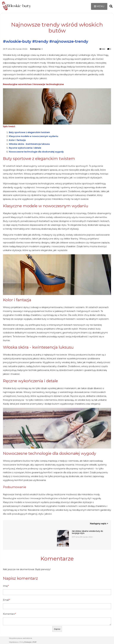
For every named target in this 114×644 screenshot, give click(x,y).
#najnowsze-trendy (69, 41)
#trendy (40, 41)
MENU (99, 6)
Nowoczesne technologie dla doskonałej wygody (36, 152)
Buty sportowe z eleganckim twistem (29, 132)
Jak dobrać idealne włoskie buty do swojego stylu (87, 532)
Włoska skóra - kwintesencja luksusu (29, 144)
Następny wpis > (99, 524)
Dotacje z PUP (30, 642)
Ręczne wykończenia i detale (25, 148)
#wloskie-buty (17, 41)
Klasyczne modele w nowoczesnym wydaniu (34, 136)
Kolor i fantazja (17, 140)
